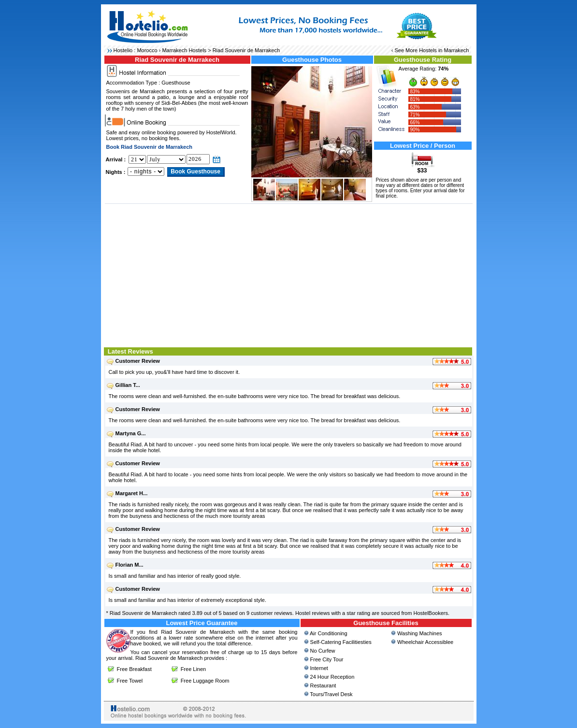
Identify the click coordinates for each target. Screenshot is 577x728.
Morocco (147, 50)
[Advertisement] (289, 274)
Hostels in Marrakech (444, 50)
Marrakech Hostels (184, 50)
